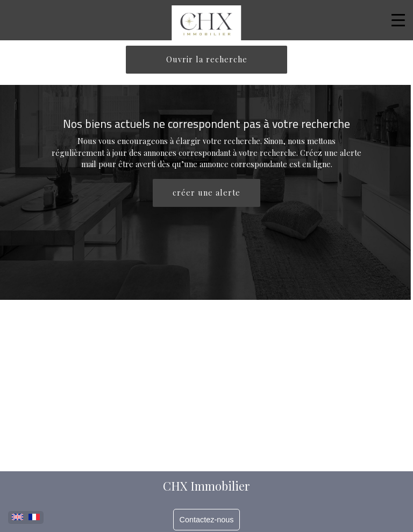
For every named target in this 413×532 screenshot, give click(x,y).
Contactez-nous (207, 520)
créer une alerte (206, 192)
